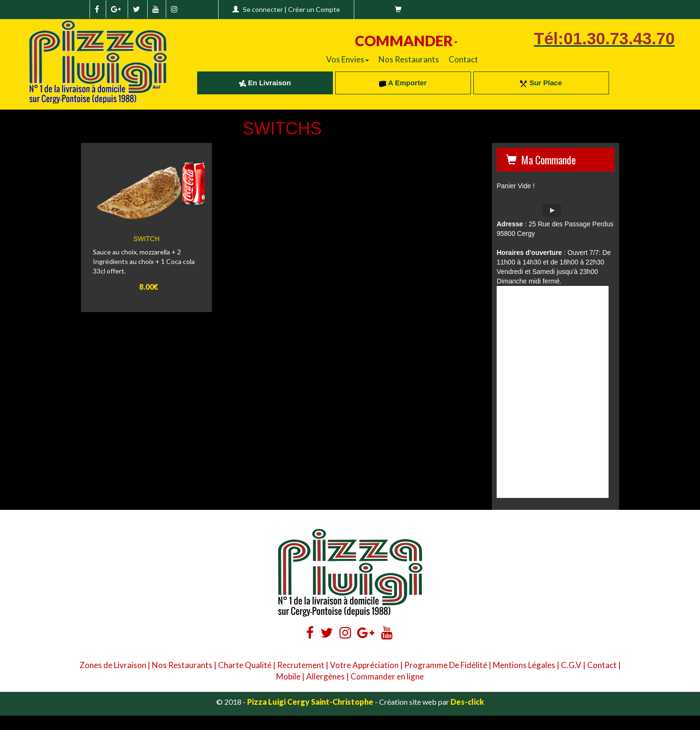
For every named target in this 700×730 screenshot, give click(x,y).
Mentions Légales (524, 665)
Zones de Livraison (113, 665)
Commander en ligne (387, 676)
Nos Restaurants (409, 59)
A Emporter (403, 83)
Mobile (288, 676)
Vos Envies (348, 59)
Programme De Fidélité (446, 665)
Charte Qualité (245, 665)
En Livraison (265, 83)
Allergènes (325, 676)
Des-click (467, 702)
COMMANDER (406, 41)
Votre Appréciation (364, 665)
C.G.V (571, 665)
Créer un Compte (314, 9)
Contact (463, 59)
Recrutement (301, 665)
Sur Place (541, 83)
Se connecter (263, 9)
